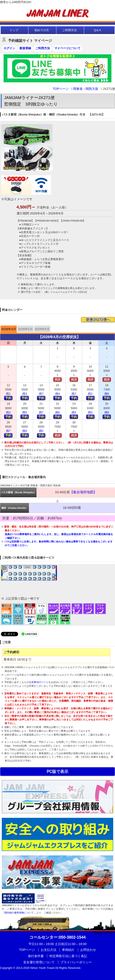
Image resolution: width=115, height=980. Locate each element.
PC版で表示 (57, 771)
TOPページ (61, 89)
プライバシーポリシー (76, 962)
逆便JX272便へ (98, 320)
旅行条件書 (36, 956)
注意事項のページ (39, 682)
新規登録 (25, 48)
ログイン (9, 48)
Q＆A (97, 30)
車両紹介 (68, 950)
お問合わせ (88, 950)
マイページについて (67, 48)
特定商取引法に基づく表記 (68, 956)
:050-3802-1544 (57, 937)
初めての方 (42, 30)
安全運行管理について (39, 962)
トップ (14, 30)
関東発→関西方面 (86, 89)
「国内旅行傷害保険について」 (19, 913)
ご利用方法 (69, 30)
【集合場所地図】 (83, 492)
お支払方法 (49, 950)
